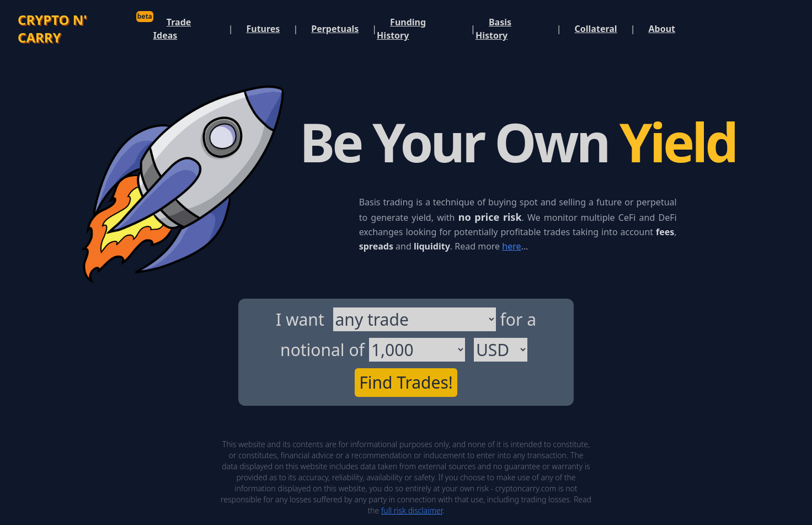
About (662, 29)
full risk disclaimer (412, 510)
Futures (263, 29)
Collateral (596, 29)
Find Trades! (406, 382)
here (511, 246)
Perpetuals (335, 29)
